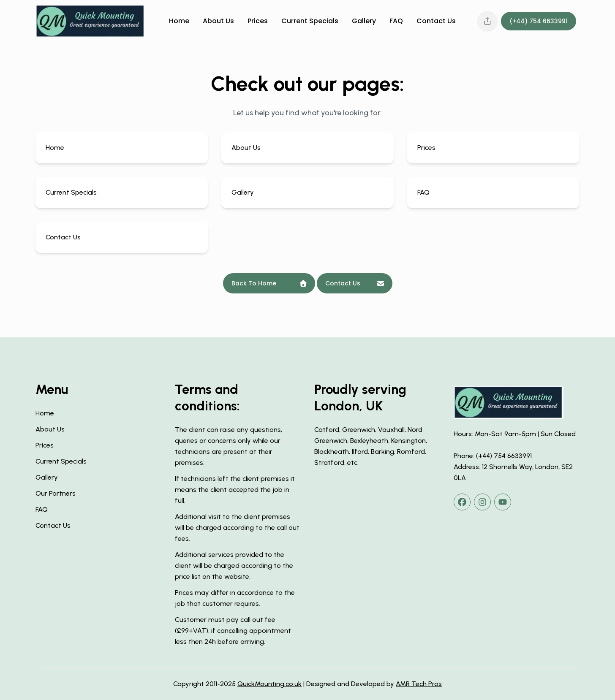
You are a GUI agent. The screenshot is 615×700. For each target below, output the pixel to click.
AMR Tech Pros (419, 684)
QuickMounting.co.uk (269, 684)
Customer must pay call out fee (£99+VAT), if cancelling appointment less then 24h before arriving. (233, 631)
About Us (218, 21)
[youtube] (503, 502)
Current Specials (310, 21)
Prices (258, 21)
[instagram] (482, 502)
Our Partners (56, 493)
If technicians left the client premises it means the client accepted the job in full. (235, 490)
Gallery (364, 21)
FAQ (396, 21)
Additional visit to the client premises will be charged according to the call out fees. (237, 528)
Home (179, 21)
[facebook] (462, 502)
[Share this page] (487, 21)
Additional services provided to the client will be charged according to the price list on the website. (234, 566)
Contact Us (436, 21)
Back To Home (269, 283)
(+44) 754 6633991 (539, 21)
